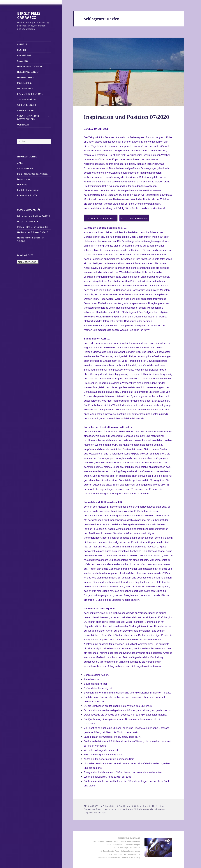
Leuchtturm (110, 809)
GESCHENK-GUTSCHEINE (30, 66)
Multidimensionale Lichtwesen (149, 809)
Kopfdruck (97, 809)
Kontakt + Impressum (28, 190)
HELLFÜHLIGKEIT (26, 77)
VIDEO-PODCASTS (26, 110)
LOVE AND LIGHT (26, 83)
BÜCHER (21, 50)
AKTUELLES (23, 44)
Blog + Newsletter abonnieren (32, 174)
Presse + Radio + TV (27, 195)
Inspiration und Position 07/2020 (126, 117)
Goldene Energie (143, 806)
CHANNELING (24, 55)
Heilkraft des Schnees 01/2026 (33, 232)
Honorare (22, 185)
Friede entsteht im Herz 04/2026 (33, 216)
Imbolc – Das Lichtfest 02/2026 (33, 227)
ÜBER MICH (23, 125)
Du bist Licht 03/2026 (28, 222)
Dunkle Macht (126, 806)
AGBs (20, 163)
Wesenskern (100, 813)
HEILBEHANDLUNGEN (28, 72)
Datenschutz (24, 179)
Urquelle (88, 813)
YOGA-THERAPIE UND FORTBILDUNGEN (28, 118)
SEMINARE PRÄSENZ (27, 99)
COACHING (23, 61)
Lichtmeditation (125, 809)
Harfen (156, 806)
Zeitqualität (108, 806)
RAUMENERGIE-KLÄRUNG (30, 94)
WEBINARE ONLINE (27, 105)
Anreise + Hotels (25, 168)
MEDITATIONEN (25, 88)
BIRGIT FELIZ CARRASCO (29, 15)
